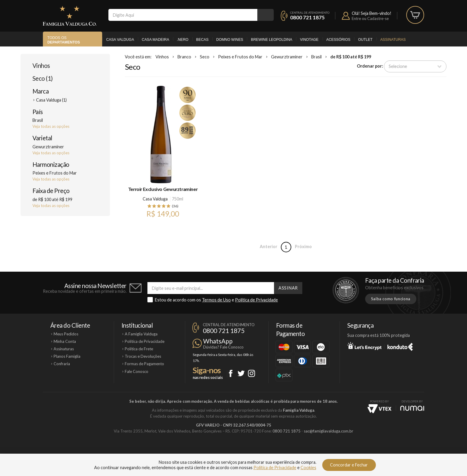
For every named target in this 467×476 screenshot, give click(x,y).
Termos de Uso (216, 300)
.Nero (183, 40)
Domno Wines (230, 40)
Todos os (64, 40)
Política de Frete (139, 349)
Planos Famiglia (67, 356)
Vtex (379, 409)
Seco (205, 57)
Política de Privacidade (256, 300)
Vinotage (309, 40)
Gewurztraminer (287, 57)
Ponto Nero (251, 451)
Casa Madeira (155, 40)
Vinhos (41, 66)
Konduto (400, 346)
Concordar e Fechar (349, 465)
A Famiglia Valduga (141, 334)
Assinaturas (393, 40)
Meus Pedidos (66, 334)
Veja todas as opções (51, 126)
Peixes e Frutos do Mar (240, 57)
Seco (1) (43, 78)
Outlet (365, 40)
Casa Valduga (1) (51, 100)
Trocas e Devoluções (143, 356)
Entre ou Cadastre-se (370, 18)
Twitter (241, 373)
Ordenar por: (370, 66)
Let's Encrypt (364, 346)
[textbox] (183, 15)
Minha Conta (65, 341)
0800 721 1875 (307, 17)
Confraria (62, 364)
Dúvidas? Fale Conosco (223, 347)
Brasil (316, 57)
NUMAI (412, 408)
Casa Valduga (120, 40)
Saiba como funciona (391, 299)
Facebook (231, 373)
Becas (202, 40)
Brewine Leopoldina (271, 40)
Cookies (308, 468)
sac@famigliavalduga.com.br (329, 431)
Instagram (252, 373)
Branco (184, 57)
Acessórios (338, 40)
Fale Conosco (137, 371)
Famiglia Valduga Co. (70, 16)
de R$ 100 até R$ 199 (351, 57)
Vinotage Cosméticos (322, 451)
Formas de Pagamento (144, 364)
